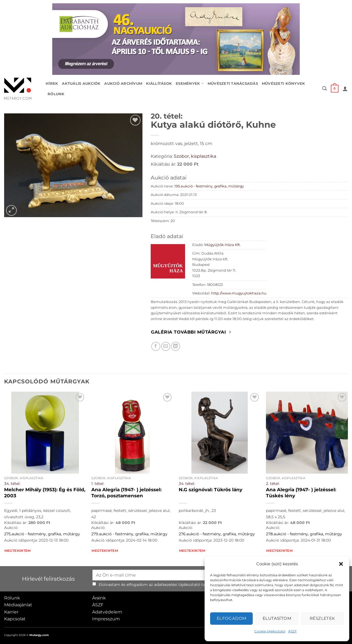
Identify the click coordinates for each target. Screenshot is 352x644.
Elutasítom (277, 618)
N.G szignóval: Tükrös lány (211, 490)
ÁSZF (293, 631)
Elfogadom (232, 618)
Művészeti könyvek (283, 84)
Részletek (322, 618)
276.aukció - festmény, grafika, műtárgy (217, 534)
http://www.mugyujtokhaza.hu (239, 293)
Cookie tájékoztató (270, 631)
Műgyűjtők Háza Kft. (222, 245)
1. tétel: (98, 484)
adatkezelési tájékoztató (177, 585)
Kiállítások (159, 84)
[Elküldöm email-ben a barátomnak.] (166, 346)
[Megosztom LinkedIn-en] (176, 346)
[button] (341, 564)
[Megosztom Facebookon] (156, 346)
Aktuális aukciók (81, 84)
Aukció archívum (123, 84)
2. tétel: (273, 484)
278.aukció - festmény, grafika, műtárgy (304, 534)
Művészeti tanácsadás (233, 84)
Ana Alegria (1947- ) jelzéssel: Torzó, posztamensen (126, 493)
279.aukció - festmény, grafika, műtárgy (129, 534)
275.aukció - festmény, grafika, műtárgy (42, 534)
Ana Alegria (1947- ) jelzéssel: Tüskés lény (301, 493)
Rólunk (56, 94)
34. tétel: (12, 484)
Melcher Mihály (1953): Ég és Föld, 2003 (45, 493)
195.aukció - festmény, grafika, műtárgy (209, 186)
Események (190, 84)
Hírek (52, 84)
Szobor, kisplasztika (195, 156)
